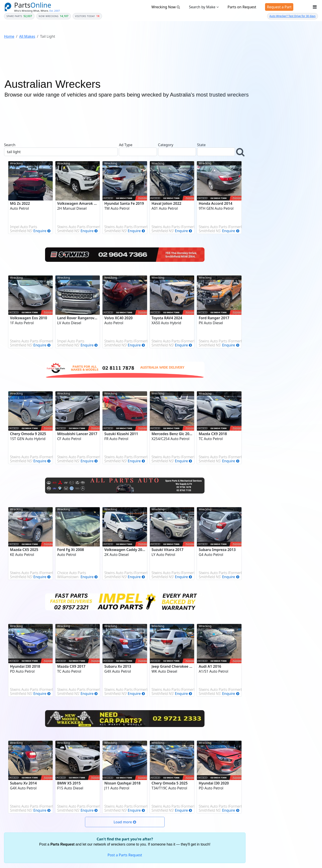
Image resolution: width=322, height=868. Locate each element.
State (201, 145)
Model (258, 218)
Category (166, 145)
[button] (241, 152)
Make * (259, 202)
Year (257, 186)
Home (9, 36)
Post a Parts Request (125, 855)
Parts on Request (242, 7)
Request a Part (279, 7)
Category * (261, 170)
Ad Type (126, 145)
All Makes (27, 36)
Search (10, 145)
